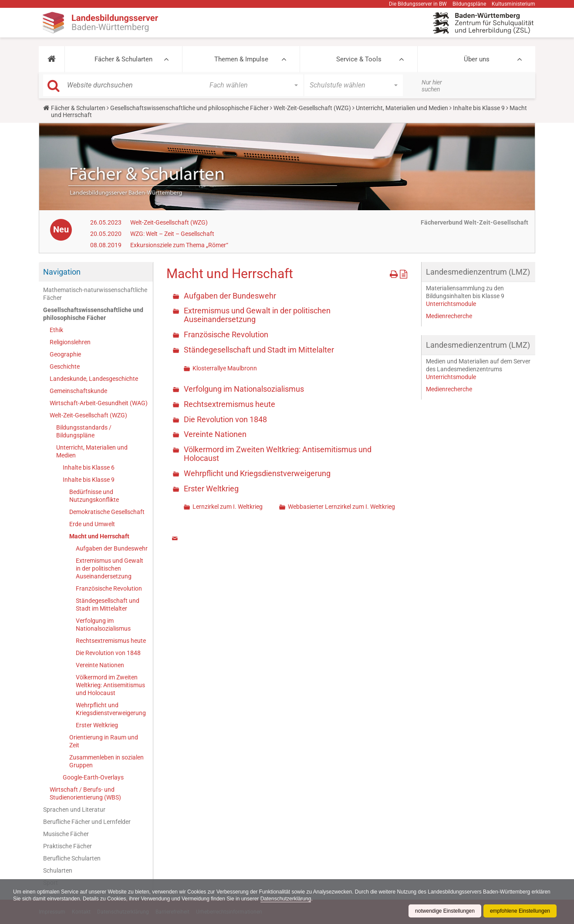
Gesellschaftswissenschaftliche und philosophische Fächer (189, 108)
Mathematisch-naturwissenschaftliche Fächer (95, 294)
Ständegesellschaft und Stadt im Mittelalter (108, 605)
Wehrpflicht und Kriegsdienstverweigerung (111, 709)
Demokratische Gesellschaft (107, 512)
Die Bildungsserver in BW (418, 4)
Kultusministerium (513, 4)
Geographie (65, 354)
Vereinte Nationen (100, 665)
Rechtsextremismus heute (111, 641)
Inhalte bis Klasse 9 (479, 108)
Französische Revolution (109, 588)
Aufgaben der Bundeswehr (112, 548)
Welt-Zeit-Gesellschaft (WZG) (312, 108)
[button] (52, 59)
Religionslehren (70, 342)
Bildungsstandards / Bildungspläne (84, 431)
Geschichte (65, 366)
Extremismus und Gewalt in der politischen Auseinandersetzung (110, 568)
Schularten (58, 870)
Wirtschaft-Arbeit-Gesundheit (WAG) (99, 403)
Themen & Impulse (241, 59)
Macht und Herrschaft (99, 536)
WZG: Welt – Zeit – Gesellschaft (172, 234)
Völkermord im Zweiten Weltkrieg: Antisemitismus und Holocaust (110, 685)
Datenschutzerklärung (286, 899)
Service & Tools (359, 59)
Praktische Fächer (68, 846)
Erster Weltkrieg (97, 725)
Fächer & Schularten (123, 59)
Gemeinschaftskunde (78, 391)
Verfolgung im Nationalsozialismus (103, 625)
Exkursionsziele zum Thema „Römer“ (179, 245)
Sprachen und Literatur (74, 810)
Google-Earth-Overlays (93, 777)
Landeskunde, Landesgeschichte (94, 379)
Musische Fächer (66, 834)
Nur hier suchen (432, 86)
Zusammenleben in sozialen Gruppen (106, 761)
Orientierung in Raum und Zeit (104, 741)
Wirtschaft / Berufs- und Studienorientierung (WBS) (85, 793)
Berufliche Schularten (72, 858)
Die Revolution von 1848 (108, 653)
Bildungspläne (469, 4)
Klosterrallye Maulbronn (225, 368)
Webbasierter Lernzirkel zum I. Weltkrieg (341, 507)
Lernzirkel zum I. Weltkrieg (228, 507)
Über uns (477, 59)
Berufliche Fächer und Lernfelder (87, 822)
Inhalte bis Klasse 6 (89, 467)
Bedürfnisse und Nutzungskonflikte (94, 496)
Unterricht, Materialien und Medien (402, 108)
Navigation (62, 272)
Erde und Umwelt (92, 524)
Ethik (56, 330)
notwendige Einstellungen (445, 911)
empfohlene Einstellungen (520, 911)
